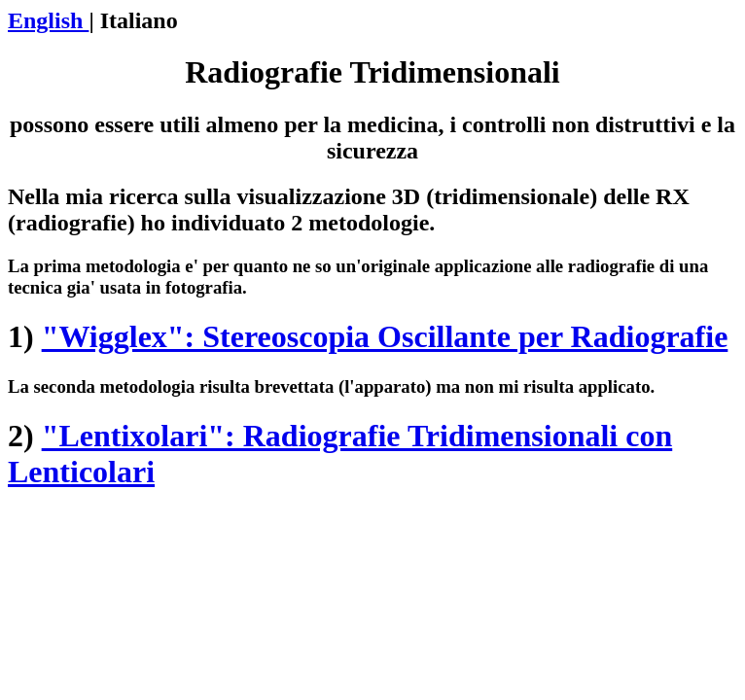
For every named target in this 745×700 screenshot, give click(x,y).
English (48, 20)
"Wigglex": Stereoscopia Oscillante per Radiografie (385, 336)
